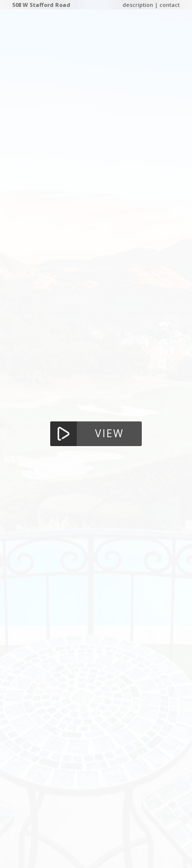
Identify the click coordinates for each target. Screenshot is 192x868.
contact (170, 5)
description (138, 5)
